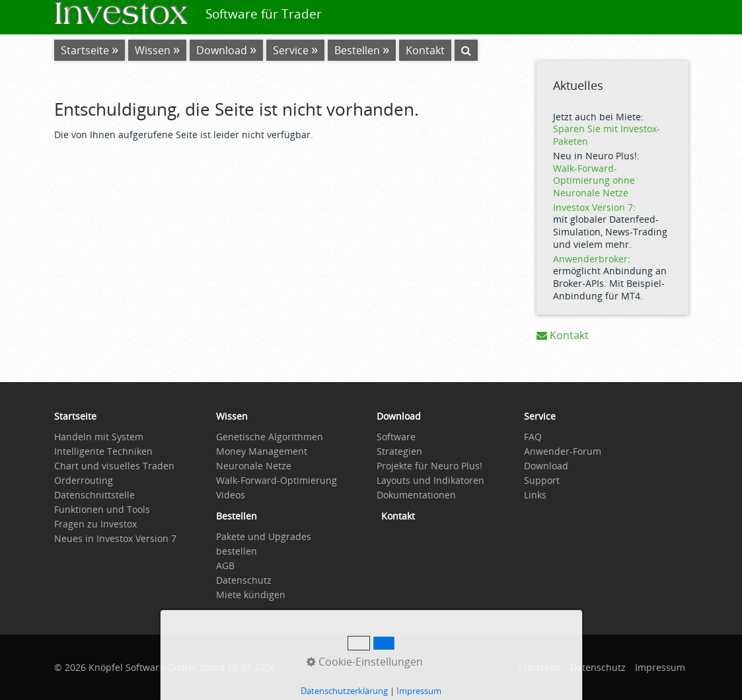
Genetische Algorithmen (270, 437)
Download (222, 50)
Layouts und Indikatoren (430, 480)
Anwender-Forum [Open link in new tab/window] (563, 451)
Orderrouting (84, 480)
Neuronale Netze (254, 466)
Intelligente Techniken (103, 451)
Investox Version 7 (593, 207)
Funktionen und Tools (102, 509)
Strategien (399, 451)
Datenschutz (244, 580)
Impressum (660, 667)
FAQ (533, 437)
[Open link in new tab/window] (237, 519)
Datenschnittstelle (94, 495)
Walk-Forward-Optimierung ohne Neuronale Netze (594, 180)
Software (396, 437)
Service (291, 50)
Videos (231, 495)
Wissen (153, 50)
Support (542, 480)
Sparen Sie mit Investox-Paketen (607, 135)
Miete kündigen (251, 595)
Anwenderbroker (590, 259)
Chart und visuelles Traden (114, 466)
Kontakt (563, 335)
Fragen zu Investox (95, 524)
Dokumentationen (416, 495)
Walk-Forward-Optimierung (277, 480)
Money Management (262, 451)
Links (535, 495)
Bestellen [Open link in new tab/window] (357, 50)
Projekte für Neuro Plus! (429, 466)
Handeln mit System (99, 437)
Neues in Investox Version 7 (115, 538)
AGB (225, 565)
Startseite (85, 50)
